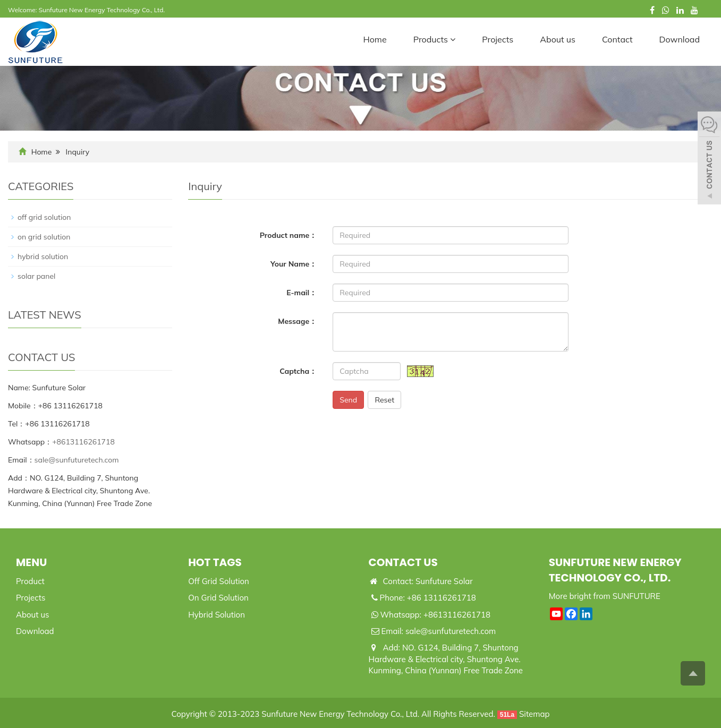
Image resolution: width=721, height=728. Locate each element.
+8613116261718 (83, 442)
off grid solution (44, 217)
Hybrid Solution (217, 615)
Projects (498, 39)
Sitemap (534, 714)
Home (375, 39)
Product (30, 581)
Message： (297, 321)
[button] (453, 39)
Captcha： (298, 371)
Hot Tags (215, 562)
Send (348, 400)
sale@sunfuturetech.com (77, 460)
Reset (384, 400)
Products (435, 39)
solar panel (36, 276)
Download (680, 39)
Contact (617, 39)
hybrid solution (43, 256)
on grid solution (44, 237)
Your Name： (294, 264)
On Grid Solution (218, 598)
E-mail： (302, 293)
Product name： (289, 235)
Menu (31, 562)
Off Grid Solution (219, 581)
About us (558, 39)
